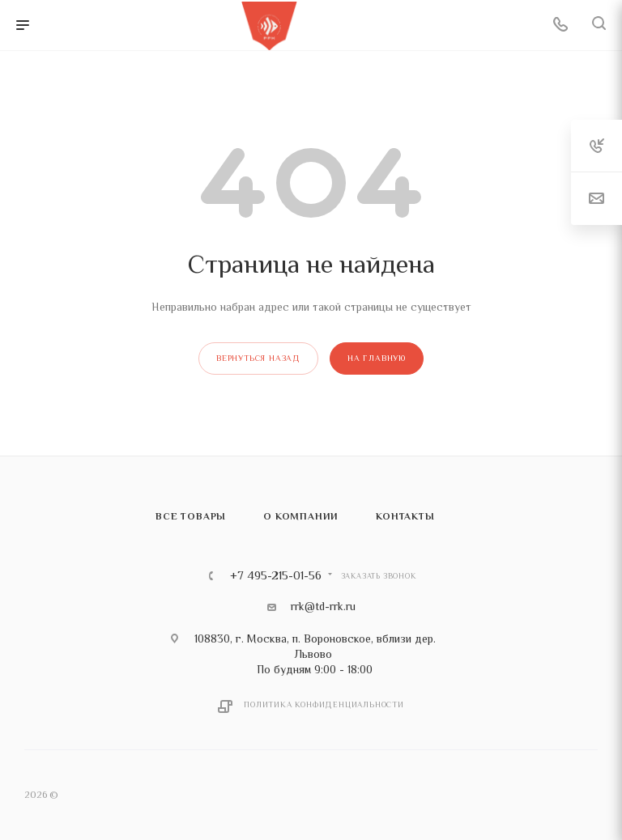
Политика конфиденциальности (324, 704)
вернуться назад (258, 358)
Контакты (405, 516)
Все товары (191, 516)
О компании (301, 516)
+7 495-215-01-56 (276, 576)
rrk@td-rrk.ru (323, 606)
